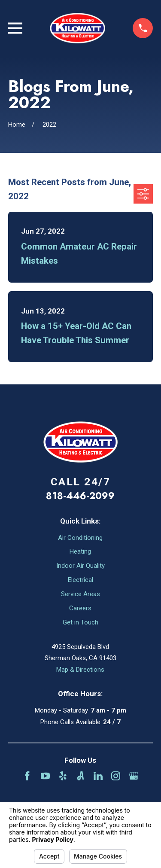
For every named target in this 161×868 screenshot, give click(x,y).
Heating (80, 551)
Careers (80, 608)
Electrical (80, 580)
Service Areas (80, 594)
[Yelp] (63, 776)
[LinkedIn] (98, 776)
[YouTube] (45, 776)
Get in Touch (80, 622)
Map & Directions (80, 670)
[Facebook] (27, 776)
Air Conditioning (80, 538)
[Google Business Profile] (134, 776)
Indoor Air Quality (80, 566)
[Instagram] (116, 776)
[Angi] (80, 776)
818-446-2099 (80, 496)
